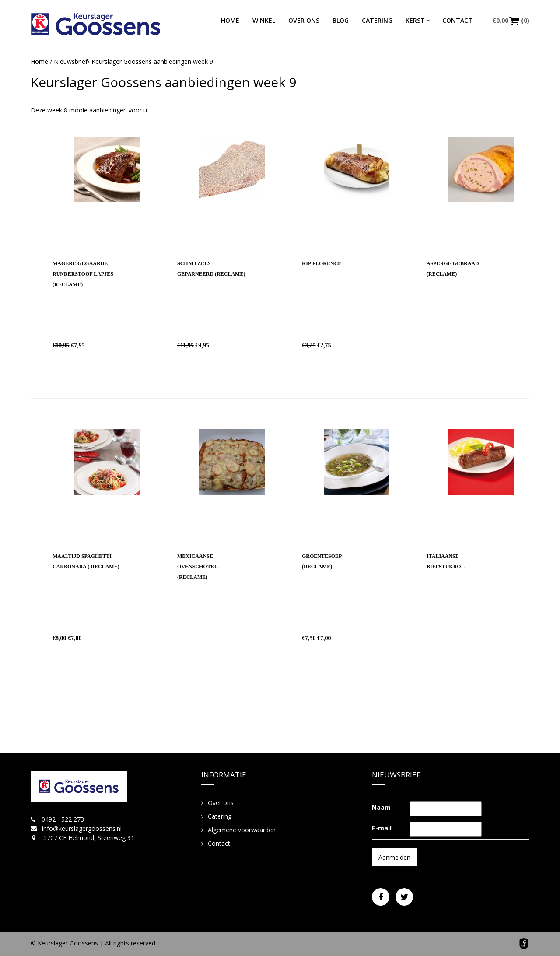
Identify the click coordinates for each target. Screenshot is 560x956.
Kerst (415, 20)
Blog (341, 20)
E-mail (382, 828)
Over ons (304, 20)
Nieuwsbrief (71, 61)
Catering (377, 20)
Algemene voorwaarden (242, 830)
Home (230, 20)
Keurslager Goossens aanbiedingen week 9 (163, 82)
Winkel (264, 20)
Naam (381, 807)
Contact (457, 20)
